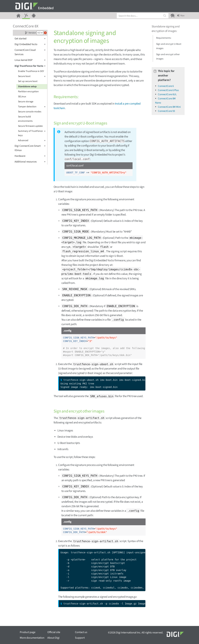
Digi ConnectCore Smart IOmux (30, 148)
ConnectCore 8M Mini (169, 107)
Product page (28, 632)
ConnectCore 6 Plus (168, 90)
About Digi (53, 638)
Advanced (32, 141)
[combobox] (143, 16)
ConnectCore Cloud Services (30, 52)
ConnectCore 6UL (167, 94)
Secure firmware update (30, 126)
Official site (54, 632)
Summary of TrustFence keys (32, 133)
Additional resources (30, 162)
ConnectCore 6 (166, 86)
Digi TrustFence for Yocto (30, 66)
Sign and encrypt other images (168, 57)
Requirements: (164, 38)
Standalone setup (27, 87)
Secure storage (26, 102)
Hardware (30, 156)
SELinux (22, 97)
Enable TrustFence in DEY (31, 71)
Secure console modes (30, 112)
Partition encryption (28, 92)
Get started (30, 39)
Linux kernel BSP (30, 60)
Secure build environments (25, 119)
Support (80, 638)
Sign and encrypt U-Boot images (169, 46)
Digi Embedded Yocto (30, 44)
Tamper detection (32, 107)
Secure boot (32, 76)
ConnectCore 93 (166, 111)
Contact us (81, 632)
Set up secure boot (28, 81)
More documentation (32, 638)
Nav (181, 16)
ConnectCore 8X (26, 26)
